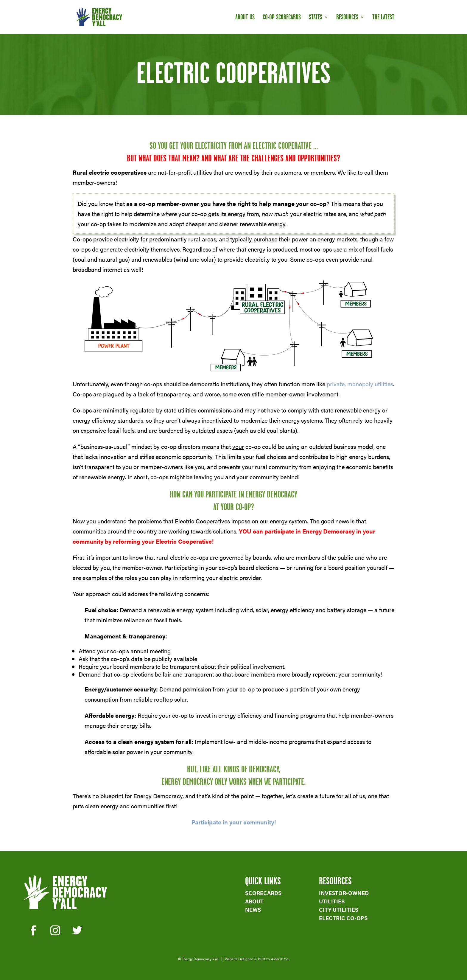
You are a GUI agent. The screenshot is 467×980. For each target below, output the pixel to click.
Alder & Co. (280, 959)
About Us (245, 18)
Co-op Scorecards (282, 18)
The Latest (383, 18)
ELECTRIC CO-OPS (343, 918)
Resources (347, 18)
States (316, 18)
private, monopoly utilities (360, 384)
